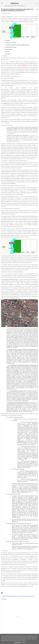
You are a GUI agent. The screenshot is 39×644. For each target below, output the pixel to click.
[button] (37, 10)
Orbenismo (15, 3)
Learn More (17, 643)
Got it (24, 643)
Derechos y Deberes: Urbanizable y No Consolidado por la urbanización (18, 596)
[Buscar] (37, 4)
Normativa (4, 599)
